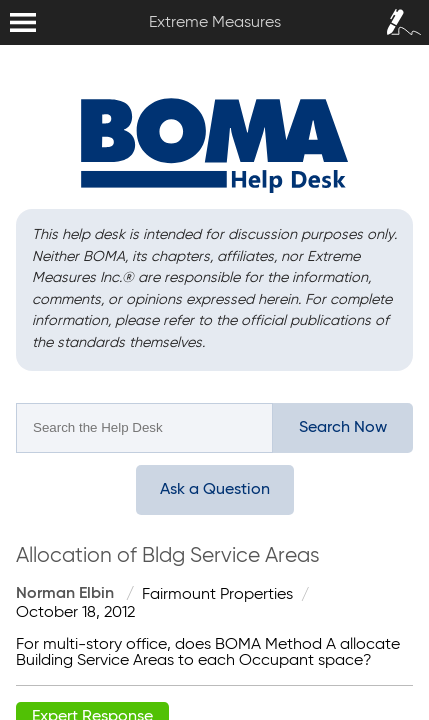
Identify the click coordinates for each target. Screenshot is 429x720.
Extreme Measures (5, 0)
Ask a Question (215, 490)
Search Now (343, 428)
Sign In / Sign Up (399, 16)
